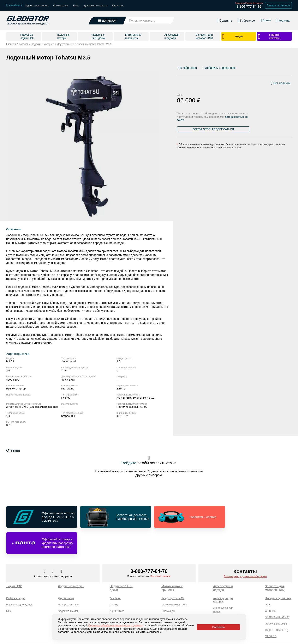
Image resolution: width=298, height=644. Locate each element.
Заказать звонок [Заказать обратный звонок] (278, 5)
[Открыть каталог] (108, 21)
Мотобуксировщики (174, 591)
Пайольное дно (16, 572)
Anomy (114, 579)
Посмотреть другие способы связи (245, 550)
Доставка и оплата (95, 5)
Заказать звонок (160, 550)
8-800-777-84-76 (249, 7)
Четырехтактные (68, 579)
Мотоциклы (168, 598)
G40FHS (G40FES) (277, 604)
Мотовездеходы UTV (174, 579)
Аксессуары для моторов (223, 574)
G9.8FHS (270, 585)
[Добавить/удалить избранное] (188, 68)
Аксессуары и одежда (223, 562)
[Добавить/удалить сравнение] (219, 68)
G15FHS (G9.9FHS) (277, 591)
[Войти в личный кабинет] (265, 20)
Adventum (116, 591)
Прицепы (167, 604)
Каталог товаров (17, 638)
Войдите (129, 463)
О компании (61, 5)
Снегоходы (168, 585)
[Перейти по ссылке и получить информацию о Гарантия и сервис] (185, 517)
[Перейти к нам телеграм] (53, 546)
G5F (267, 579)
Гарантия (118, 5)
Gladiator (115, 572)
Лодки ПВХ (14, 560)
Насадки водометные (278, 572)
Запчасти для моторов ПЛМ (275, 562)
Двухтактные (66, 572)
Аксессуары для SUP (226, 591)
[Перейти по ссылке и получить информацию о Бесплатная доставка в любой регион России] (113, 517)
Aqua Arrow (117, 585)
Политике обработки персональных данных (116, 625)
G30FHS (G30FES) (277, 598)
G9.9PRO (271, 610)
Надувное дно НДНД (19, 579)
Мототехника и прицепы (172, 562)
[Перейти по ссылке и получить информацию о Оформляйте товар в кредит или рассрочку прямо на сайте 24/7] (257, 517)
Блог (76, 5)
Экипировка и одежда (222, 599)
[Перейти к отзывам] (292, 69)
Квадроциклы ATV (173, 572)
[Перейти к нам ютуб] (61, 546)
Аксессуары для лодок (223, 584)
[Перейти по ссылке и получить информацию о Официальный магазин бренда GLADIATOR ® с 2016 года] (41, 517)
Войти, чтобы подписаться (213, 129)
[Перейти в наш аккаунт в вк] (45, 546)
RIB (8, 585)
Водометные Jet (68, 585)
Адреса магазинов (37, 5)
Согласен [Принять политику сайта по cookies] (218, 627)
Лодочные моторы (71, 560)
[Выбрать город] (14, 5)
